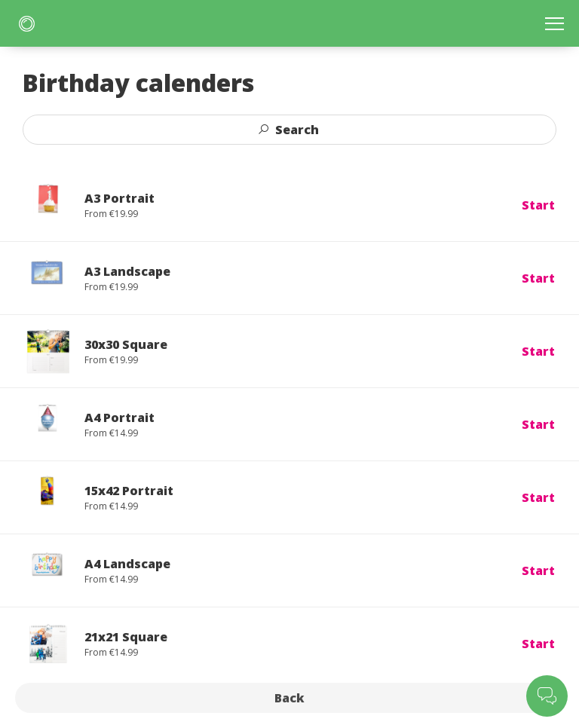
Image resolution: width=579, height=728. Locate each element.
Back (289, 698)
